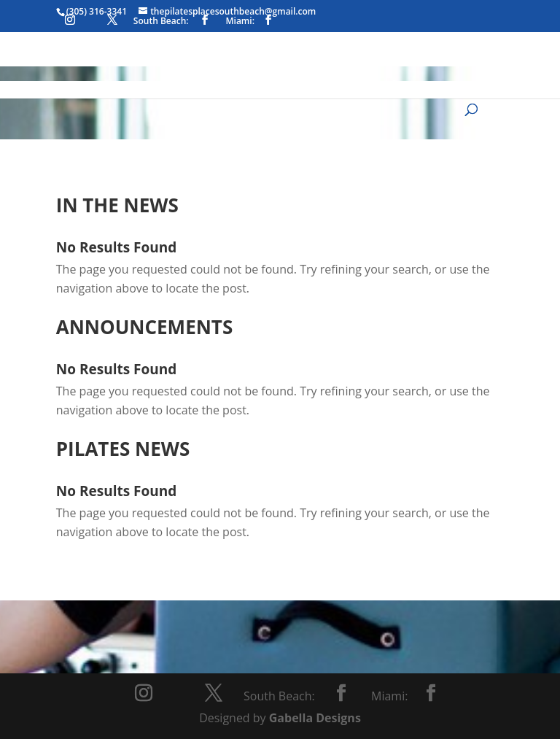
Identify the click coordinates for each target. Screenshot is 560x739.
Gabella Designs (315, 718)
